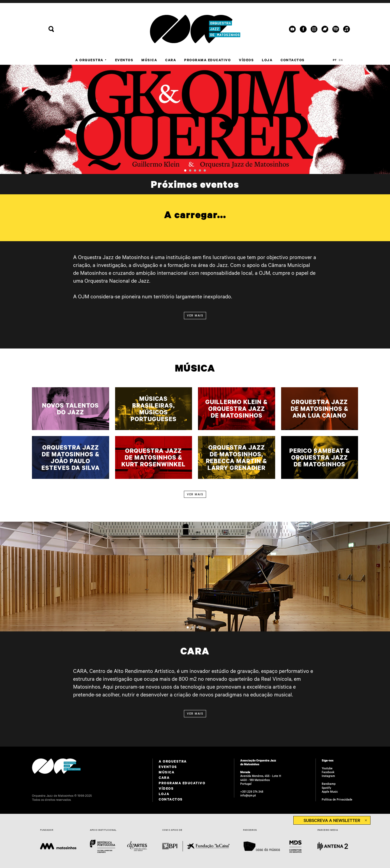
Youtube (327, 768)
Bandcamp (329, 784)
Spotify (326, 788)
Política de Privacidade (337, 799)
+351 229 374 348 (252, 792)
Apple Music (330, 792)
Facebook (328, 772)
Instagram (328, 776)
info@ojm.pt (248, 795)
